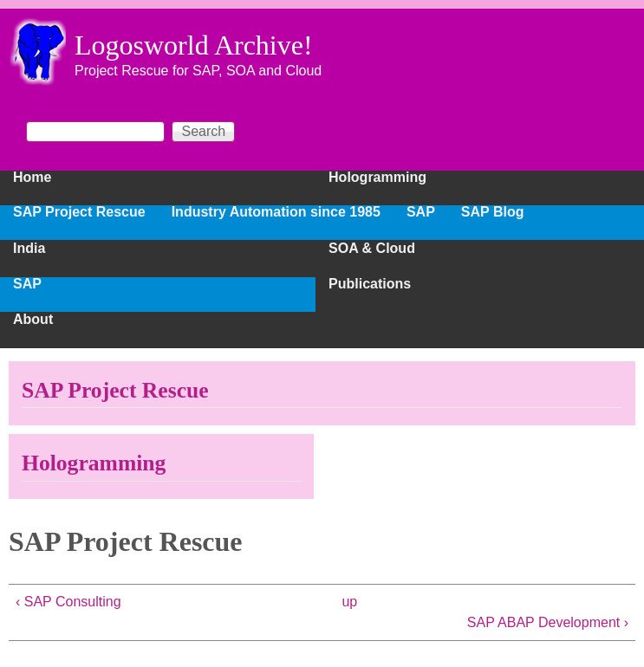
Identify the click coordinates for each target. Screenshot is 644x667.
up (349, 602)
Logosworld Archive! (194, 45)
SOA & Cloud (372, 249)
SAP (27, 284)
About (33, 320)
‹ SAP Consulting (68, 602)
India (29, 249)
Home (32, 178)
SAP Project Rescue (79, 212)
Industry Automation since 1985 (276, 212)
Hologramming (377, 178)
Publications (370, 284)
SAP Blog (493, 212)
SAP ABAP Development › (548, 622)
